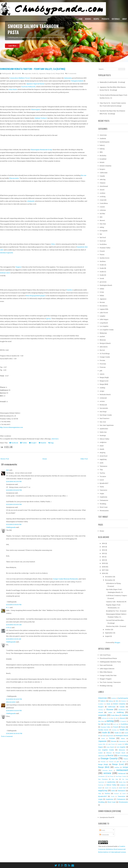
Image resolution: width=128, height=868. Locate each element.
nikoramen (104, 347)
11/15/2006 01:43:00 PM (14, 711)
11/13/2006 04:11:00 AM (14, 625)
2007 (104, 570)
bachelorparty (105, 142)
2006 (104, 573)
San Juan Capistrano (107, 425)
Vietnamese (104, 500)
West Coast (104, 507)
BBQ (101, 152)
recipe (102, 391)
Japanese (42, 73)
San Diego (103, 412)
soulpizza (103, 442)
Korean (102, 302)
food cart (103, 241)
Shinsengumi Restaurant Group (41, 150)
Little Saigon (104, 319)
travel (102, 480)
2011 (103, 557)
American (103, 135)
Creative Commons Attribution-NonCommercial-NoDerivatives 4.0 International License (112, 849)
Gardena (103, 261)
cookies (102, 193)
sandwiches (104, 429)
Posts (102, 830)
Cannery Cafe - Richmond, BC (116, 602)
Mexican (103, 340)
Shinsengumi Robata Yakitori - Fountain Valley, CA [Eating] (33, 69)
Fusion (102, 254)
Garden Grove (104, 258)
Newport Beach (105, 343)
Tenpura (18, 267)
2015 (104, 547)
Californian (104, 173)
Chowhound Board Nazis (108, 658)
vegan (102, 493)
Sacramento (104, 408)
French (102, 251)
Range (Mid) (60, 73)
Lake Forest (104, 313)
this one (84, 175)
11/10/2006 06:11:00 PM (14, 481)
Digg (51, 443)
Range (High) (104, 377)
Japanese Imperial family (35, 84)
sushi (101, 463)
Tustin (102, 487)
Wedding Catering (106, 686)
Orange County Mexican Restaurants (65, 579)
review (102, 401)
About (125, 19)
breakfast (103, 159)
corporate (28, 73)
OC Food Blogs (105, 353)
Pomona (103, 367)
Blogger (117, 642)
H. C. (8, 607)
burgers (102, 169)
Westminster (104, 511)
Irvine (102, 292)
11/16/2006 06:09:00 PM (14, 733)
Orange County (105, 357)
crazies (102, 207)
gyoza (48, 318)
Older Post (84, 459)
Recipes (96, 19)
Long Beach (104, 323)
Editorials (116, 19)
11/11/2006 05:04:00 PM (14, 490)
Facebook (14, 443)
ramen (102, 374)
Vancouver (103, 490)
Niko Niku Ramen (106, 672)
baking (102, 149)
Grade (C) (103, 272)
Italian (102, 295)
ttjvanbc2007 (104, 483)
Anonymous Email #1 (107, 817)
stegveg (102, 453)
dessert (102, 220)
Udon (53, 244)
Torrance (103, 476)
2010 (104, 560)
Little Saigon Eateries (107, 669)
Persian (102, 360)
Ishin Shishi (13, 89)
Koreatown (104, 306)
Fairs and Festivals (106, 665)
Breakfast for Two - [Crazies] (116, 611)
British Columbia (105, 166)
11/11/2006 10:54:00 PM (14, 605)
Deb (7, 470)
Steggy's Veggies (106, 679)
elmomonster (11, 702)
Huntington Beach (106, 285)
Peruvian (103, 364)
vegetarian (103, 497)
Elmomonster (14, 178)
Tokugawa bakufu (77, 81)
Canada (102, 176)
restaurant (103, 398)
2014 (104, 550)
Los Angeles (104, 326)
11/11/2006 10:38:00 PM (14, 524)
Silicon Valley (104, 439)
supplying (103, 459)
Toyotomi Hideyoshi (28, 87)
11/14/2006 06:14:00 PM (14, 699)
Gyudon (70, 290)
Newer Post (5, 459)
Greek (102, 278)
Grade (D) (103, 275)
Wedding (103, 504)
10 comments (72, 73)
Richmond (103, 405)
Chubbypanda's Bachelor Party (110, 662)
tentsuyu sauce (5, 273)
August (108, 636)
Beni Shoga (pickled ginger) (36, 296)
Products (105, 19)
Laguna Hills (104, 309)
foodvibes (103, 244)
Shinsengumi (36, 109)
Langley (102, 316)
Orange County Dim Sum (108, 675)
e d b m (9, 627)
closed (102, 190)
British (102, 162)
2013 (104, 553)
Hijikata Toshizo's (41, 118)
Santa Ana (103, 432)
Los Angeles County (107, 330)
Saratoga (103, 435)
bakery (102, 145)
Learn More (12, 48)
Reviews (88, 19)
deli (101, 217)
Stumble (42, 443)
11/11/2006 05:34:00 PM (14, 504)
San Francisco (104, 418)
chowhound (104, 186)
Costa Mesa (104, 203)
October (108, 629)
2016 (104, 543)
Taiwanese (103, 466)
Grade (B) (103, 268)
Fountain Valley (105, 248)
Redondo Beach (105, 394)
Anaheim (103, 138)
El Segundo (104, 231)
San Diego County (106, 415)
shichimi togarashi (6, 253)
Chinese (103, 183)
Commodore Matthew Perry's (20, 78)
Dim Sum (103, 224)
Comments (104, 835)
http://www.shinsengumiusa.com (11, 427)
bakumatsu (68, 78)
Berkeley (103, 155)
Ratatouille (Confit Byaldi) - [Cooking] (112, 82)
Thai (101, 470)
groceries (103, 282)
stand (102, 446)
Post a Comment (7, 736)
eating (102, 227)
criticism (103, 210)
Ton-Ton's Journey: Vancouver (110, 682)
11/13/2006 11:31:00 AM (14, 639)
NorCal (102, 350)
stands (102, 449)
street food (103, 456)
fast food (103, 237)
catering (103, 179)
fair (101, 234)
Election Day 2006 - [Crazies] (116, 626)
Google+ (33, 443)
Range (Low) (51, 73)
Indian (102, 289)
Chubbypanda (11, 527)
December (109, 577)
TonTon (102, 473)
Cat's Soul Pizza (105, 655)
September (109, 633)
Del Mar (102, 214)
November (109, 580)
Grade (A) (35, 73)
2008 (104, 567)
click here (55, 439)
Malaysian (103, 333)
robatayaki (31, 201)
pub (101, 371)
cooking (103, 196)
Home (80, 19)
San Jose (103, 422)
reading (102, 388)
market (102, 336)
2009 (104, 563)
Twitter (24, 443)
